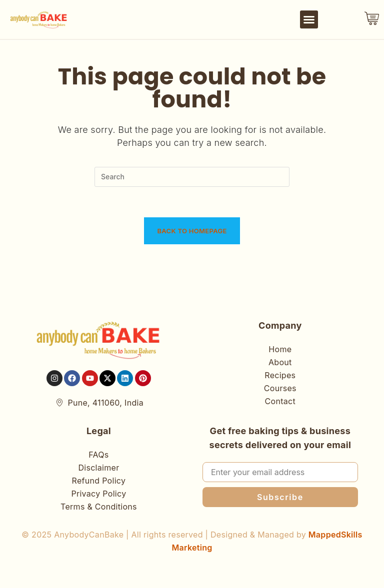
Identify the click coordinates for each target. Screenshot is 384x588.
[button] (309, 19)
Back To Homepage (192, 231)
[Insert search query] (192, 177)
